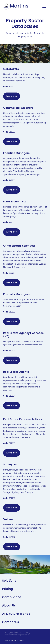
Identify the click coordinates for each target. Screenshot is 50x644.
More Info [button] (12, 96)
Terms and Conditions (12, 635)
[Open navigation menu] (44, 6)
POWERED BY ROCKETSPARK (14, 640)
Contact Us (25, 635)
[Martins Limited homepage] (22, 6)
